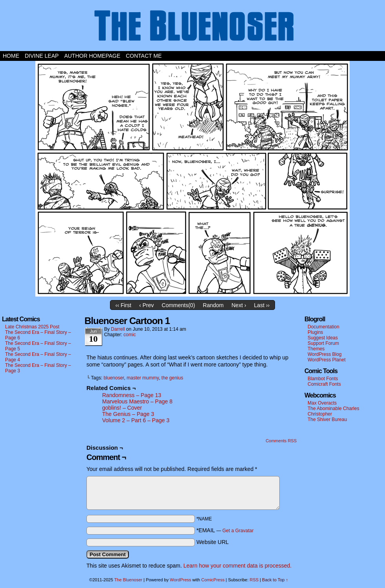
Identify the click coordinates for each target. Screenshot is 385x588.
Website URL (213, 542)
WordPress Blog (324, 354)
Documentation (324, 327)
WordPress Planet (327, 360)
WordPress (180, 580)
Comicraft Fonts (324, 384)
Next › (239, 305)
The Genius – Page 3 (128, 414)
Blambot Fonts (323, 379)
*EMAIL (225, 530)
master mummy (143, 378)
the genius (172, 378)
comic (129, 335)
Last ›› (262, 305)
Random (213, 305)
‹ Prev (146, 305)
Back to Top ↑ (275, 580)
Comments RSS (281, 441)
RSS (254, 580)
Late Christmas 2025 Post (32, 327)
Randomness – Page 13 (132, 395)
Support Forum (323, 343)
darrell (118, 329)
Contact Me (144, 56)
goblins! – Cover (122, 408)
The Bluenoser (192, 27)
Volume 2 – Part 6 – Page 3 (136, 420)
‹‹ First (123, 305)
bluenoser (114, 378)
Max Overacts (322, 403)
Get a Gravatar (238, 531)
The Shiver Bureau (327, 419)
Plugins (315, 332)
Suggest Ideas (323, 338)
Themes (316, 349)
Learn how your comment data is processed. (237, 566)
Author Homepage (92, 56)
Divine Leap (42, 56)
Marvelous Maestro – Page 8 (137, 401)
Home (11, 56)
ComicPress (213, 580)
